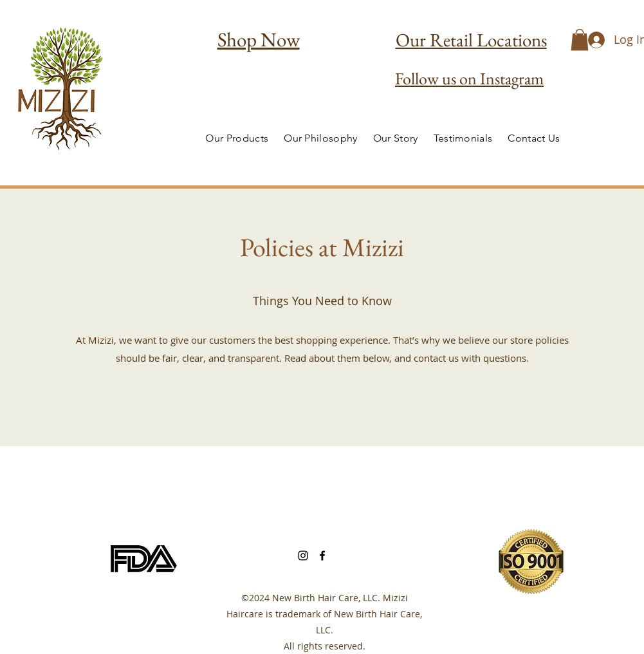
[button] (580, 40)
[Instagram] (303, 556)
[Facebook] (322, 556)
